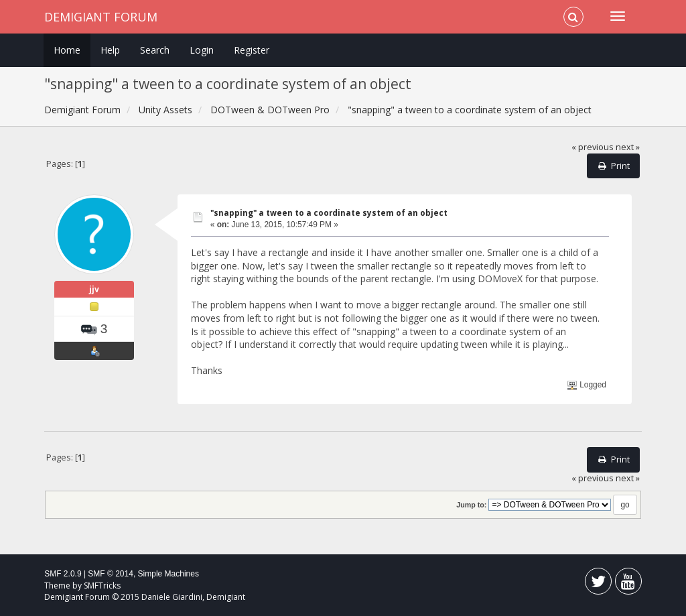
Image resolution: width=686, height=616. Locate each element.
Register (252, 50)
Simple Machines (168, 574)
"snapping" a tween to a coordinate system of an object (329, 213)
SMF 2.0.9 (63, 574)
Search (155, 50)
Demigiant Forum (101, 17)
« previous (593, 147)
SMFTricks (102, 586)
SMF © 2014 (111, 574)
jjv (94, 289)
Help (110, 50)
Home (67, 50)
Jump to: (471, 505)
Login (202, 50)
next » (628, 147)
